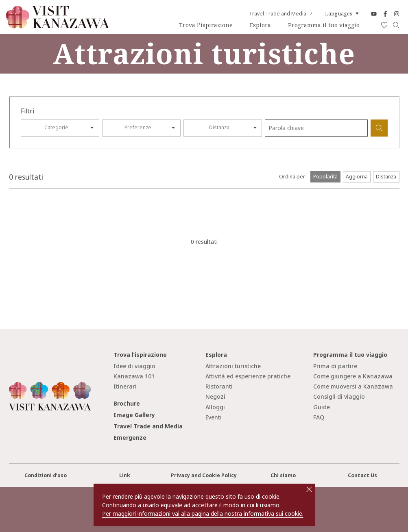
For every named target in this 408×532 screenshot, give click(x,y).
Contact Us (362, 475)
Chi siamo (283, 475)
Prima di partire (335, 366)
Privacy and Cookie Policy (204, 475)
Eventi (214, 417)
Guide (322, 407)
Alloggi (215, 407)
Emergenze (130, 438)
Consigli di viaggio (339, 396)
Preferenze (138, 127)
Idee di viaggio (134, 366)
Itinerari (125, 386)
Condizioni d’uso (46, 475)
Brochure (127, 403)
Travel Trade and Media (281, 14)
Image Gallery (134, 415)
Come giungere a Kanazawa (353, 376)
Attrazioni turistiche (233, 366)
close (309, 489)
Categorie (56, 127)
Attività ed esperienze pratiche (248, 376)
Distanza (219, 127)
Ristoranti (219, 386)
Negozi (215, 396)
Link (125, 475)
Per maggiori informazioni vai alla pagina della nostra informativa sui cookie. (203, 514)
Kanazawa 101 (134, 376)
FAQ (319, 417)
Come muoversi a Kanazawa (353, 386)
